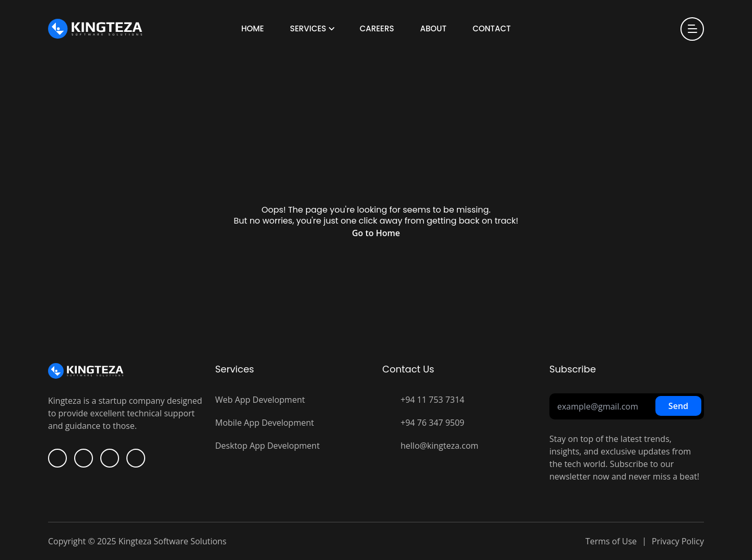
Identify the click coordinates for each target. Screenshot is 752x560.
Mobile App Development (265, 423)
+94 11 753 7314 (432, 400)
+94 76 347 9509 (432, 423)
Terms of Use (611, 541)
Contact (492, 28)
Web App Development (260, 400)
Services (308, 28)
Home (252, 28)
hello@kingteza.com (439, 446)
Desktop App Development (267, 446)
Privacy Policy (678, 541)
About (433, 28)
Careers (377, 28)
